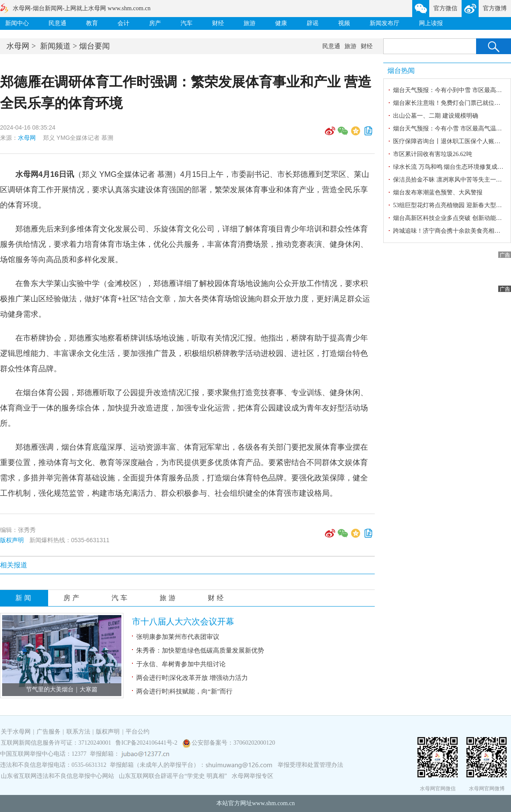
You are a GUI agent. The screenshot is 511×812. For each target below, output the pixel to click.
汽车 (187, 23)
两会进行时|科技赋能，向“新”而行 (184, 691)
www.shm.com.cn (274, 803)
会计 (123, 23)
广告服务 (49, 732)
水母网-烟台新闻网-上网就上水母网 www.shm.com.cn (82, 8)
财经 (218, 23)
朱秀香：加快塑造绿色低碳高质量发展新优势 (200, 650)
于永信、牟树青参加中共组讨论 (181, 664)
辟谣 (313, 23)
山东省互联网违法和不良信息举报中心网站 (57, 776)
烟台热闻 (401, 71)
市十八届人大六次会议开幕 (183, 621)
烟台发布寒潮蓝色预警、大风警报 (438, 192)
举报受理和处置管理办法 (310, 765)
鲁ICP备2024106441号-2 (147, 743)
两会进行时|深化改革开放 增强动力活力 (192, 678)
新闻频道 (55, 46)
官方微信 (445, 8)
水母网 (18, 46)
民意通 (57, 23)
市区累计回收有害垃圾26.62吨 (433, 154)
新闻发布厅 (385, 23)
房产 (155, 23)
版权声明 (12, 540)
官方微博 (495, 8)
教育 (92, 23)
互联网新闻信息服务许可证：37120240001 (56, 743)
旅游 (250, 23)
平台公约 (138, 732)
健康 (281, 23)
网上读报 (431, 23)
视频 (344, 23)
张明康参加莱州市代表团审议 (178, 637)
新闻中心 (17, 23)
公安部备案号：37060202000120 (233, 743)
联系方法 (78, 732)
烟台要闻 (95, 46)
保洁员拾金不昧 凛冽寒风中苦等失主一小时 (451, 180)
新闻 (24, 598)
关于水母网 (17, 732)
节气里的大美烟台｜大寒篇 (62, 689)
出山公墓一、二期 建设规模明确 (436, 116)
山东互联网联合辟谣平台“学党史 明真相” (173, 776)
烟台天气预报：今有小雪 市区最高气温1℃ (449, 129)
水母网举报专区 (253, 776)
